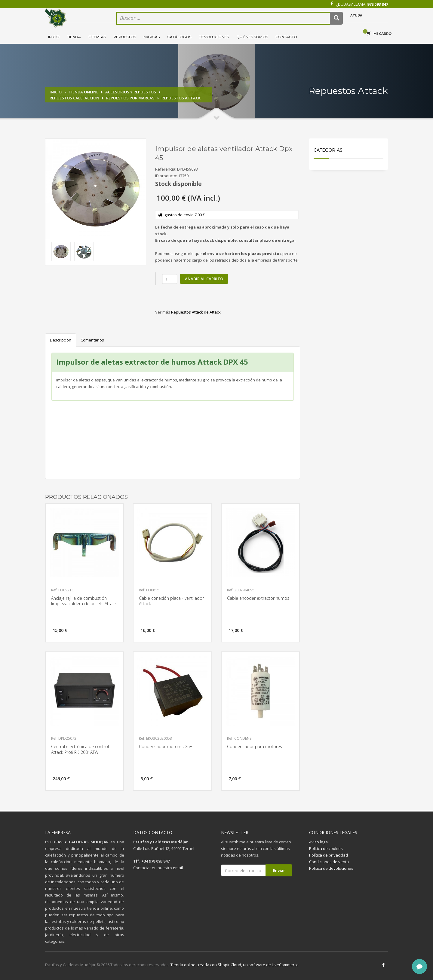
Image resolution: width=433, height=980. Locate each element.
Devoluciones (214, 37)
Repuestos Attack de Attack (196, 312)
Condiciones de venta (329, 862)
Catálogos (179, 37)
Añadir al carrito (204, 279)
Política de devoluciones (331, 868)
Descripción (61, 340)
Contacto (286, 37)
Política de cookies (326, 848)
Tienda (74, 37)
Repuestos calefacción (74, 98)
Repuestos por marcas (130, 98)
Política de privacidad (329, 855)
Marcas (152, 37)
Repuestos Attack (181, 98)
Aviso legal (319, 842)
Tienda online (83, 92)
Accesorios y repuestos (131, 92)
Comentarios (92, 340)
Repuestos (125, 37)
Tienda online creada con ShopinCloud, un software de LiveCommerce (235, 965)
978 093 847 (378, 4)
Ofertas (97, 37)
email (178, 868)
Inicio (54, 37)
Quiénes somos (252, 37)
